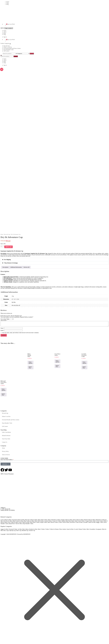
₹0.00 (13, 24)
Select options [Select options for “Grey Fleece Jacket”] (57, 361)
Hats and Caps (7, 234)
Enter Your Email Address (7, 459)
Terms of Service (6, 454)
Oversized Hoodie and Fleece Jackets (12, 48)
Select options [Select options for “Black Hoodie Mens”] (30, 362)
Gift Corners (6, 51)
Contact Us (5, 442)
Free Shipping (7, 259)
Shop (8, 3)
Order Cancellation (6, 432)
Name (2, 328)
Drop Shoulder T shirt (8, 50)
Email (2, 330)
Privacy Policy (5, 451)
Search (32, 54)
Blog (7, 4)
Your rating (4, 318)
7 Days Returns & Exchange (11, 262)
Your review (4, 320)
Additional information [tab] (16, 267)
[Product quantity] (2, 246)
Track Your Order (6, 438)
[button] (55, 259)
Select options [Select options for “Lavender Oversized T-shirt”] (84, 362)
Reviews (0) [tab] (27, 267)
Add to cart (8, 246)
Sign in (5, 37)
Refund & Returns (6, 435)
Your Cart (9, 24)
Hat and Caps (7, 46)
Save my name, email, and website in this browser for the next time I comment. (21, 332)
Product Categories (5, 43)
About (5, 32)
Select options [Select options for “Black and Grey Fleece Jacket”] (4, 389)
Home (8, 2)
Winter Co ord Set (8, 47)
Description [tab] (5, 267)
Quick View (30, 367)
